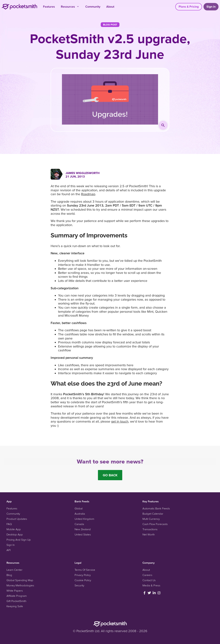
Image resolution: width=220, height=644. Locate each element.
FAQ (9, 524)
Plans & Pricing (189, 7)
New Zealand (83, 529)
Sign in (211, 7)
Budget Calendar (153, 514)
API (9, 550)
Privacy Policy (83, 575)
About (110, 7)
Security (79, 585)
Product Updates (17, 519)
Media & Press (151, 585)
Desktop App (15, 534)
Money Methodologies (20, 585)
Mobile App (14, 529)
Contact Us (149, 580)
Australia (80, 514)
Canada (79, 524)
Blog (9, 575)
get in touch (120, 421)
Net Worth (149, 534)
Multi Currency (151, 519)
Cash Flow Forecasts (155, 524)
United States (83, 534)
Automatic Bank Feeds (156, 508)
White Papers (15, 591)
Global (79, 508)
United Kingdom (84, 519)
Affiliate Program (17, 596)
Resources (70, 7)
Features (49, 7)
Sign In (11, 545)
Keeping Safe (15, 606)
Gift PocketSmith (16, 601)
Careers (147, 575)
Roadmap (88, 194)
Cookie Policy (83, 580)
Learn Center (14, 570)
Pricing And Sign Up (19, 540)
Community (93, 7)
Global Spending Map (20, 580)
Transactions (150, 529)
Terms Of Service (85, 570)
